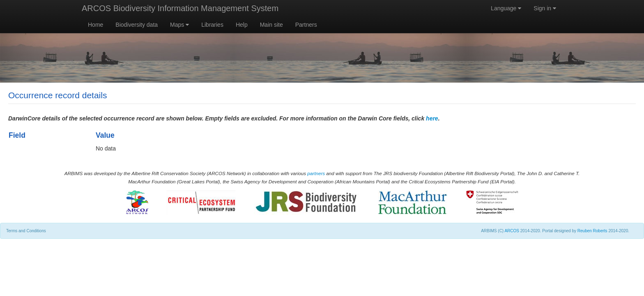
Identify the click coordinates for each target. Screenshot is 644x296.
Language (506, 8)
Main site (271, 25)
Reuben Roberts (592, 231)
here (432, 118)
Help (242, 25)
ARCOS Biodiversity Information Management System (180, 8)
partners (316, 173)
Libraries (212, 25)
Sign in (545, 8)
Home (95, 25)
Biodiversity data (137, 25)
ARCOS (512, 231)
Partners (306, 25)
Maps (179, 25)
